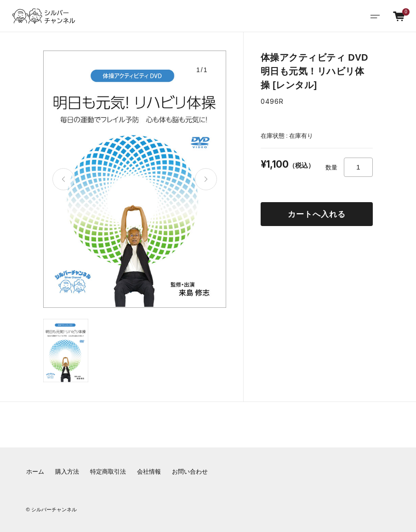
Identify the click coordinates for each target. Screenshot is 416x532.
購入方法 (67, 472)
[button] (63, 179)
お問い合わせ (190, 472)
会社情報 (149, 472)
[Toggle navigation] (375, 16)
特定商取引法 (108, 472)
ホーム (35, 472)
